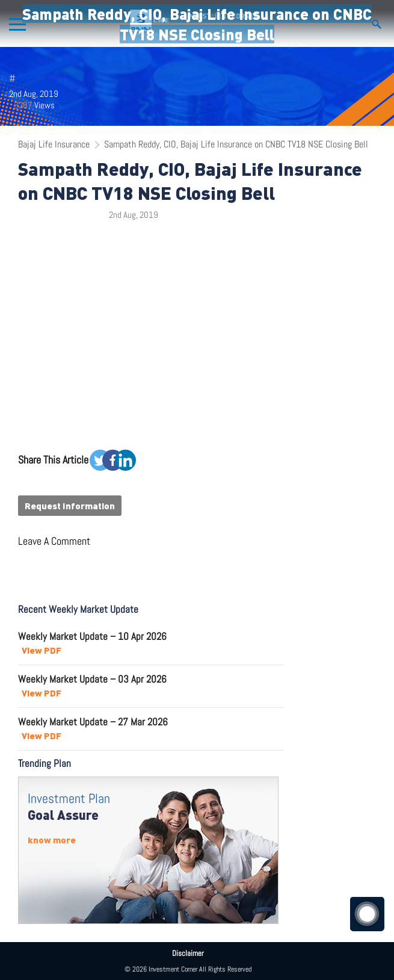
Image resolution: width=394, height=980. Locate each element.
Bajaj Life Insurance (54, 144)
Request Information (70, 506)
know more (52, 840)
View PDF (42, 650)
